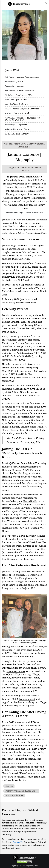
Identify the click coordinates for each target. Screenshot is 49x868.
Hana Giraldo (30, 501)
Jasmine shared (27, 699)
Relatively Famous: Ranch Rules (21, 791)
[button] (45, 4)
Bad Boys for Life (14, 796)
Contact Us (18, 842)
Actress (9, 786)
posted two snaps (16, 671)
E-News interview (26, 536)
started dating (14, 582)
